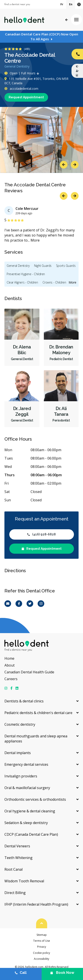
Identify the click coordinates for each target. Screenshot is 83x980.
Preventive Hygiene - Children (26, 274)
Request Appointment (26, 97)
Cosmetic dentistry (20, 724)
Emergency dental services (26, 764)
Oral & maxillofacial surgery (27, 788)
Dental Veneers (17, 846)
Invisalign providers (21, 776)
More (35, 240)
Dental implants (18, 753)
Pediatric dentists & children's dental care (38, 713)
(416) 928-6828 (41, 534)
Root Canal (14, 869)
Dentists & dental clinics (24, 701)
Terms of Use (42, 941)
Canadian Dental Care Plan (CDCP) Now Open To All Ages (42, 37)
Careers (11, 679)
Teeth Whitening (18, 858)
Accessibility (41, 959)
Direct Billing (15, 893)
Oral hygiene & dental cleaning (30, 811)
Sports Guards (66, 266)
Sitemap (42, 935)
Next (75, 165)
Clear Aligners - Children (22, 282)
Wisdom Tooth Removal (24, 881)
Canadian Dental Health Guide (29, 672)
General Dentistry (18, 266)
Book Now (62, 973)
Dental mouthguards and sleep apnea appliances (36, 739)
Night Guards (43, 266)
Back (67, 20)
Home (9, 658)
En (71, 4)
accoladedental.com (21, 89)
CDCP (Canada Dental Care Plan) (31, 834)
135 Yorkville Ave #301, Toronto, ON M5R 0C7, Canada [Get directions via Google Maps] (36, 81)
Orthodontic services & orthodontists (35, 799)
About (10, 665)
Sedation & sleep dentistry (26, 823)
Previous (64, 165)
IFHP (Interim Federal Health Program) (36, 904)
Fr (62, 4)
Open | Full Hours (23, 73)
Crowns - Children (54, 282)
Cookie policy (41, 953)
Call (21, 973)
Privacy (42, 947)
